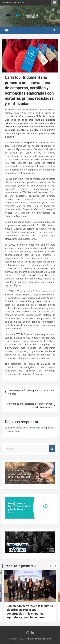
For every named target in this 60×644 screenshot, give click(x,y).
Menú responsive (54, 3)
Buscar (52, 449)
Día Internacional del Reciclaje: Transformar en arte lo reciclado (29, 405)
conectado (35, 428)
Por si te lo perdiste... (20, 566)
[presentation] (51, 566)
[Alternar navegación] (7, 31)
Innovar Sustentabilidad (39, 639)
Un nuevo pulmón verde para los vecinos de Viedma (31, 392)
